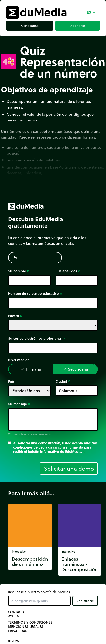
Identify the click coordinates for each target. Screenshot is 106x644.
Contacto (17, 612)
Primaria (31, 369)
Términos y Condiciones (30, 622)
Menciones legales (26, 627)
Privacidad (18, 631)
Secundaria (75, 369)
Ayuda (13, 616)
